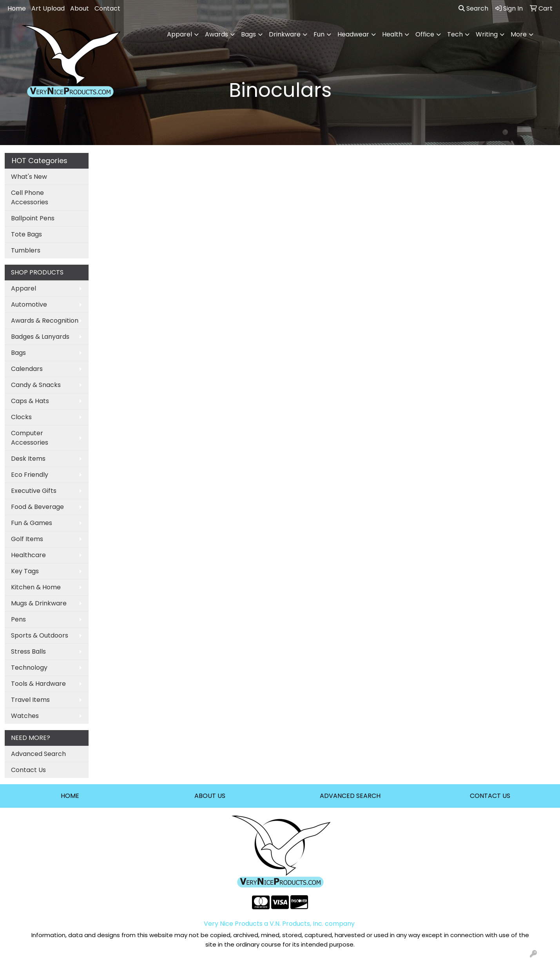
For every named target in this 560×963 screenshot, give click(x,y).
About (80, 8)
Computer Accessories (30, 438)
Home (17, 8)
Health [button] (392, 34)
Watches (25, 716)
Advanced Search (38, 754)
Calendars (27, 369)
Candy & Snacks (36, 385)
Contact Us (28, 770)
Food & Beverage (37, 507)
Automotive (29, 304)
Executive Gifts (34, 491)
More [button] (519, 34)
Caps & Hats (30, 401)
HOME (70, 796)
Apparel (24, 288)
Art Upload (48, 8)
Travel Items (30, 700)
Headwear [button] (353, 34)
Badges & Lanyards (40, 337)
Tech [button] (455, 34)
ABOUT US (210, 796)
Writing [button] (487, 34)
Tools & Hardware (38, 684)
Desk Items (28, 459)
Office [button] (425, 34)
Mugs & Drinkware (39, 603)
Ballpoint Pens (33, 218)
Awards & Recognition (45, 321)
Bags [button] (248, 34)
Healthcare (28, 555)
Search (473, 8)
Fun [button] (319, 34)
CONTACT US (490, 796)
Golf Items (27, 539)
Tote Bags (26, 234)
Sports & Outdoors (40, 635)
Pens (18, 619)
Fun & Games (32, 523)
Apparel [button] (179, 34)
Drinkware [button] (285, 34)
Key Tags (25, 571)
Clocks (21, 417)
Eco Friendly (30, 475)
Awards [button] (217, 34)
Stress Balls (28, 651)
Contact (107, 8)
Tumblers (26, 250)
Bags (18, 353)
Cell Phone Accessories (30, 197)
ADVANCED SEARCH (350, 796)
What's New (29, 177)
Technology (29, 668)
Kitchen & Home (36, 587)
